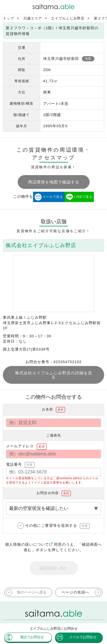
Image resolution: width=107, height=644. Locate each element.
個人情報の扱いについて (29, 544)
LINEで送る (83, 197)
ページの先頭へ (75, 592)
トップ (8, 18)
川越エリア (33, 18)
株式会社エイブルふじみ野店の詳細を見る (54, 375)
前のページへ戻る (32, 592)
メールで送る (53, 197)
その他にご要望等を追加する (57, 526)
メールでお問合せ (83, 637)
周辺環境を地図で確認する (54, 182)
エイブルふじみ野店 (68, 18)
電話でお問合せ (32, 637)
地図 (88, 59)
